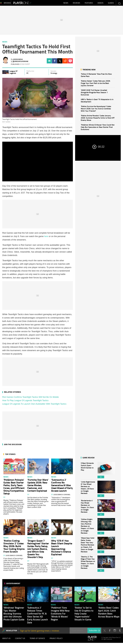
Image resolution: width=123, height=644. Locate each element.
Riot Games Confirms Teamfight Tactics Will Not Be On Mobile (31, 398)
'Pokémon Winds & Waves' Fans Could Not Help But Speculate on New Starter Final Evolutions (98, 128)
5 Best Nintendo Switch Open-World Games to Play (88, 471)
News (66, 3)
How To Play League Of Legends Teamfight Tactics (25, 402)
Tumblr (120, 632)
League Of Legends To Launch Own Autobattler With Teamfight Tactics (34, 405)
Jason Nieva (18, 60)
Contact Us (20, 639)
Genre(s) (53, 72)
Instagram (115, 632)
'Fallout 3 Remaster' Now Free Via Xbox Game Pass (96, 76)
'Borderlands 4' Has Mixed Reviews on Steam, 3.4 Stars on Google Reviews (88, 509)
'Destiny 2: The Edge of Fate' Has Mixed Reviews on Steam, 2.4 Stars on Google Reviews (88, 565)
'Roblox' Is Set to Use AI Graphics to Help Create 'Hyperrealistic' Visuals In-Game (84, 615)
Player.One (30, 3)
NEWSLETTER (12, 632)
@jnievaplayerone (20, 63)
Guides (111, 3)
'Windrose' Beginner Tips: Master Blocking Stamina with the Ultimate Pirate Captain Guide (14, 615)
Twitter (60, 62)
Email (49, 62)
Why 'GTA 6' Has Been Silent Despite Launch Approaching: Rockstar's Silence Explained (62, 549)
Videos (100, 3)
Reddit (65, 62)
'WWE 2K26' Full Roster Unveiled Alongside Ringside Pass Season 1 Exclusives (94, 93)
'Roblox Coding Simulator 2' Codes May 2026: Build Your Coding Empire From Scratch (14, 547)
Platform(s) (30, 72)
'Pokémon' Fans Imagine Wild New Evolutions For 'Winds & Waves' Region (60, 615)
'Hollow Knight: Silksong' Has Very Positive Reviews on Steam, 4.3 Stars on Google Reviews (88, 527)
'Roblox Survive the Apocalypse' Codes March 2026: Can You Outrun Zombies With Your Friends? (96, 110)
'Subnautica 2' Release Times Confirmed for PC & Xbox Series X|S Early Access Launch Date (37, 616)
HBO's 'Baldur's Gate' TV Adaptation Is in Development (97, 102)
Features (89, 3)
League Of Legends (13, 73)
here (46, 237)
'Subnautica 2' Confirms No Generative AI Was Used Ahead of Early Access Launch (62, 486)
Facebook (55, 62)
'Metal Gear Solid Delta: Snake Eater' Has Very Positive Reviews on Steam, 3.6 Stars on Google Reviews (88, 546)
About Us (6, 639)
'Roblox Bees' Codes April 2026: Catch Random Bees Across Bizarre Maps (109, 613)
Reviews (76, 3)
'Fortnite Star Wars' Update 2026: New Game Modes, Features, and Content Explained (38, 486)
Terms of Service (37, 639)
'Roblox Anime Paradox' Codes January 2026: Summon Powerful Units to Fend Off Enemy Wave (98, 119)
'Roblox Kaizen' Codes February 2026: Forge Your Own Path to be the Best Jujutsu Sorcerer (96, 84)
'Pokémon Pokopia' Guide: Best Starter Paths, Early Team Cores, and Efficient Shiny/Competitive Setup (14, 488)
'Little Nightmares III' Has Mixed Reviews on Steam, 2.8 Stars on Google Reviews (88, 490)
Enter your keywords (119, 3)
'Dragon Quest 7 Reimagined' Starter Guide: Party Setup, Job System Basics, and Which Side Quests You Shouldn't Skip (38, 550)
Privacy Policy (56, 639)
